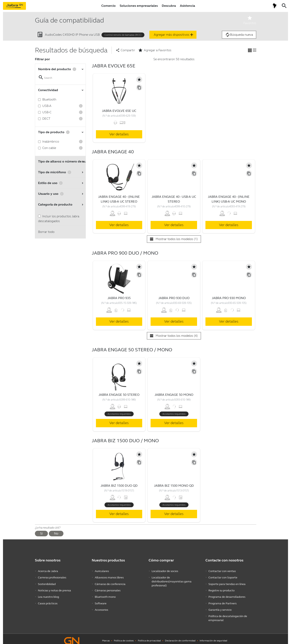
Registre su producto (221, 589)
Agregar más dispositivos (174, 35)
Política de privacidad (149, 637)
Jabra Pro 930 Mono (229, 298)
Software (101, 601)
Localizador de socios (165, 571)
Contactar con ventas (222, 571)
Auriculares (102, 571)
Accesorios (101, 607)
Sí (41, 533)
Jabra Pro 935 (119, 298)
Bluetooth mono (105, 595)
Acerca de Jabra (48, 571)
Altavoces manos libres (109, 577)
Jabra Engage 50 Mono (174, 395)
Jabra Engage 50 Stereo (119, 395)
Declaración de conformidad (180, 637)
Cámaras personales (108, 589)
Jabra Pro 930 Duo (174, 298)
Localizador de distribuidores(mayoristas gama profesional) (172, 581)
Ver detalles (119, 134)
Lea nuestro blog (48, 595)
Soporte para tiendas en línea (227, 583)
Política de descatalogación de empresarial (228, 615)
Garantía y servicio (220, 607)
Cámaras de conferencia (110, 583)
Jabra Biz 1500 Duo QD (119, 486)
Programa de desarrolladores (227, 595)
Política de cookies (124, 637)
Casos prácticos (48, 601)
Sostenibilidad (47, 583)
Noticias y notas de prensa (54, 589)
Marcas (106, 637)
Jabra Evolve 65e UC (119, 111)
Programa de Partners (222, 601)
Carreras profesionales (52, 577)
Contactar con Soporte (223, 577)
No (56, 533)
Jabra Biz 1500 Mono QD (174, 486)
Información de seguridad (213, 637)
